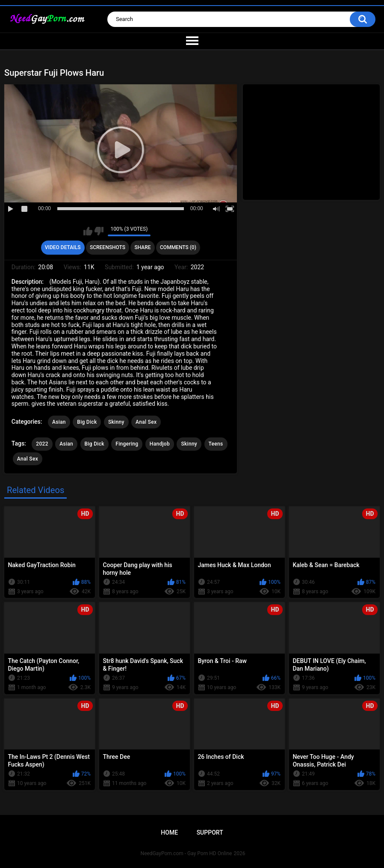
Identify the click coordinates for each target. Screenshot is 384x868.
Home (169, 832)
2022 (42, 444)
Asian (59, 422)
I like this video (88, 231)
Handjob (160, 444)
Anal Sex (146, 422)
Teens (216, 444)
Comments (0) (178, 247)
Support (210, 832)
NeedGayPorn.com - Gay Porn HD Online (186, 853)
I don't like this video (99, 231)
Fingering (127, 444)
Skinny (116, 422)
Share (142, 247)
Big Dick (87, 422)
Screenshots (108, 247)
